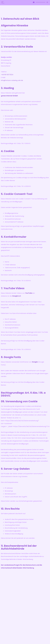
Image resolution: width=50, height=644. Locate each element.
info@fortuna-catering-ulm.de (12, 80)
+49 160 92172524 (7, 75)
